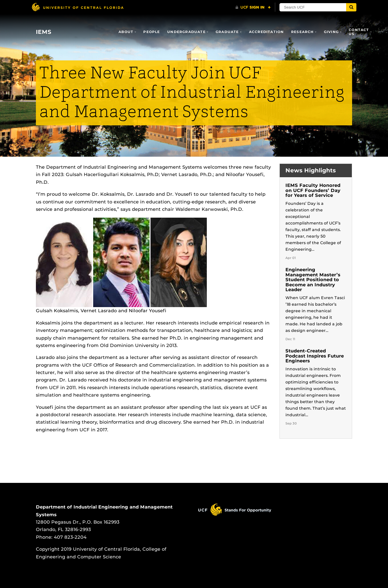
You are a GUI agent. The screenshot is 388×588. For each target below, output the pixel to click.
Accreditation (267, 32)
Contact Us (359, 32)
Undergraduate (186, 32)
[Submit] (351, 7)
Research (303, 32)
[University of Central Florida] (77, 7)
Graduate (227, 32)
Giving (331, 32)
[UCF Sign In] (253, 7)
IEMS (44, 32)
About (126, 32)
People (152, 32)
